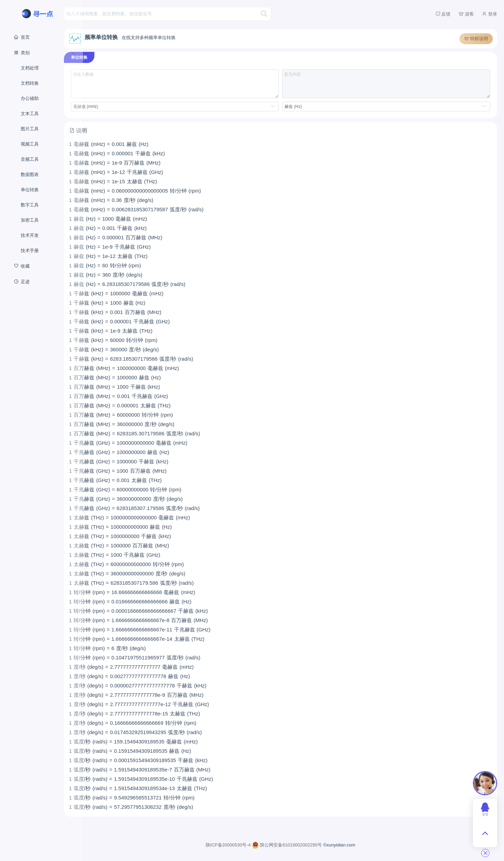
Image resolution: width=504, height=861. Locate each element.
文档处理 (30, 68)
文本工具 (30, 114)
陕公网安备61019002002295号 (300, 844)
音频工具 (30, 159)
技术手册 (30, 251)
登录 (489, 14)
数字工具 (30, 205)
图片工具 (30, 129)
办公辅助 (30, 98)
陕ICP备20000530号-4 (242, 844)
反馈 (443, 14)
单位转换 (30, 190)
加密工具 (30, 220)
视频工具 (30, 144)
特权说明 (476, 38)
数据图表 (30, 174)
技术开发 (30, 235)
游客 (466, 14)
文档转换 (30, 83)
